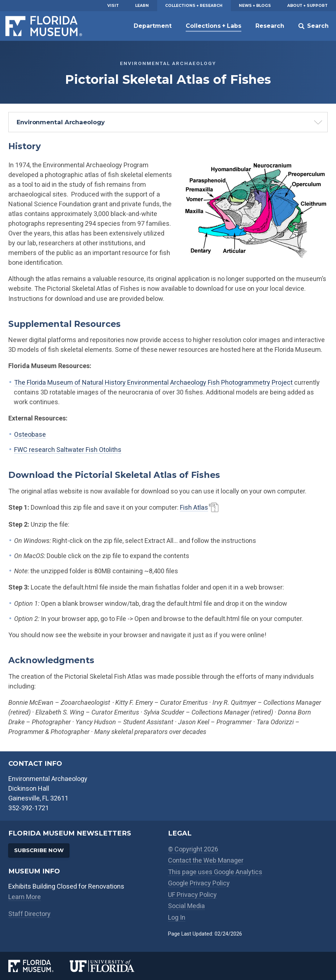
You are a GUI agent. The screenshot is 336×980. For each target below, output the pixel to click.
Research (270, 26)
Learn (142, 6)
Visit (113, 6)
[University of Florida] (110, 966)
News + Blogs (255, 6)
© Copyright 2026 (193, 849)
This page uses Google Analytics (215, 872)
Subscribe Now (39, 850)
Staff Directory (29, 914)
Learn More (25, 897)
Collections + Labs (214, 26)
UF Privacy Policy (192, 895)
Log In (177, 917)
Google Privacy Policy (199, 883)
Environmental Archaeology (61, 122)
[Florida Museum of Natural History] (39, 966)
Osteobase (30, 434)
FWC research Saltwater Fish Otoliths (68, 450)
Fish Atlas (194, 507)
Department (153, 26)
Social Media (186, 906)
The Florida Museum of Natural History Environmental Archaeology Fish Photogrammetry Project (154, 382)
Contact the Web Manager (206, 860)
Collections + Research (194, 6)
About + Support (307, 6)
